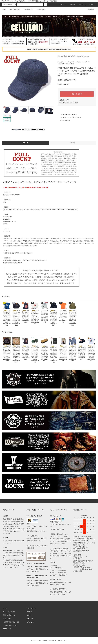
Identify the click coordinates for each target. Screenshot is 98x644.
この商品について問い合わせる (69, 117)
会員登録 (71, 5)
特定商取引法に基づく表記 (69, 103)
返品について (64, 100)
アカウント (61, 5)
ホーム (4, 10)
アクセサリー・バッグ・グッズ (69, 55)
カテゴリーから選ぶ (14, 10)
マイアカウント (31, 608)
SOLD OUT (77, 94)
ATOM (9, 629)
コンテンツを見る (40, 10)
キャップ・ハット (80, 55)
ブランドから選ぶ (27, 10)
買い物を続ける (64, 120)
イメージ (72, 143)
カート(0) (91, 5)
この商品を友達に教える (67, 114)
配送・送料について (9, 615)
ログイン (81, 5)
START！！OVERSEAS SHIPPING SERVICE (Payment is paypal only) (49, 49)
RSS (4, 629)
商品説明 (26, 143)
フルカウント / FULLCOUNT (68, 57)
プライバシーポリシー (10, 625)
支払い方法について (9, 612)
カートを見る (31, 619)
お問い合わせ (90, 10)
